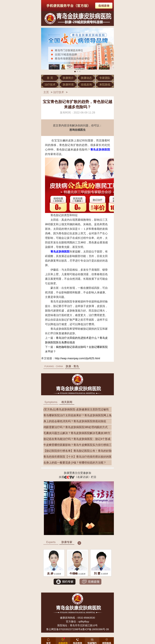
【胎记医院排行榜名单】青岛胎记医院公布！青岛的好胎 (77, 451)
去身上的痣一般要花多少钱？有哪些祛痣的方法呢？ (75, 463)
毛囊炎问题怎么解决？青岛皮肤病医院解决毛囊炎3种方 (77, 433)
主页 (46, 92)
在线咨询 (86, 85)
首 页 (50, 78)
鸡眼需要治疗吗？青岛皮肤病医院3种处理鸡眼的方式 (76, 427)
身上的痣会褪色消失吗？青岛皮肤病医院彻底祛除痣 (75, 421)
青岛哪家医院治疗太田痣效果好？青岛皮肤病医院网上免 (77, 415)
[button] (92, 640)
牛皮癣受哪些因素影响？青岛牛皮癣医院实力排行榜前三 (77, 445)
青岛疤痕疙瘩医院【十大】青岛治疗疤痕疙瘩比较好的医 (77, 457)
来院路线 (105, 85)
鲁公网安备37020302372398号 (63, 629)
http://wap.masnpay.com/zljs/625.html (77, 358)
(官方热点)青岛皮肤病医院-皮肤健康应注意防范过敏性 (76, 409)
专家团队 (105, 78)
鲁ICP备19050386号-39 (96, 629)
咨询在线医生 (77, 130)
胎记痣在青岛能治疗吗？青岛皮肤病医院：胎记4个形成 (77, 439)
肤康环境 (68, 85)
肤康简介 (68, 78)
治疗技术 (50, 85)
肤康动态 (86, 78)
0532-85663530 (86, 618)
